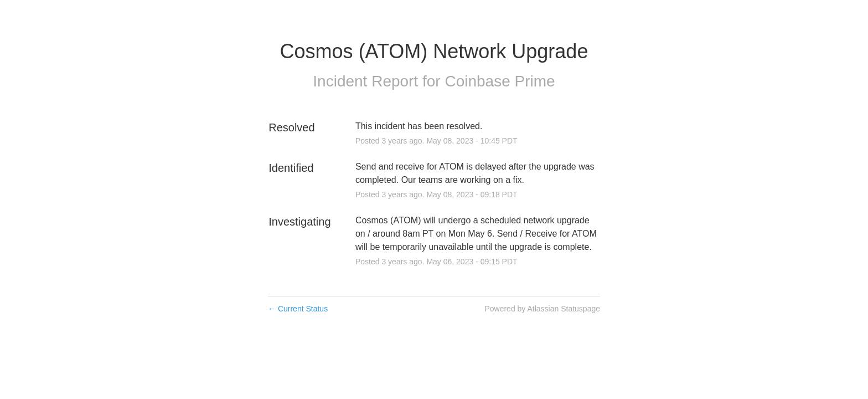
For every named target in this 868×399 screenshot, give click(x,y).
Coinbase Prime (500, 81)
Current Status (298, 309)
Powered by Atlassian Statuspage (542, 309)
